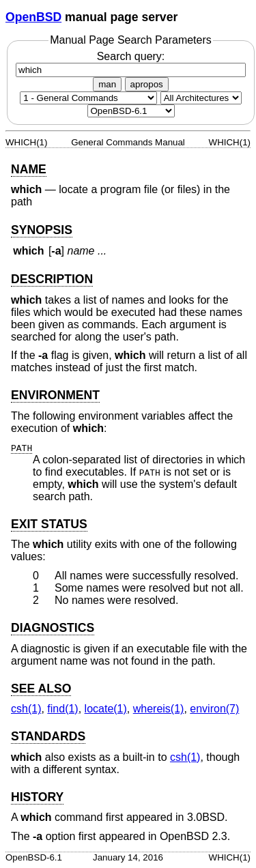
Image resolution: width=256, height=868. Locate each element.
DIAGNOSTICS (53, 628)
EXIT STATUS (49, 524)
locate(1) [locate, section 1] (106, 709)
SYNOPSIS (42, 230)
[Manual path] (131, 111)
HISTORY (37, 797)
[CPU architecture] (201, 98)
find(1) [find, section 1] (62, 709)
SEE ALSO (41, 689)
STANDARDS (48, 736)
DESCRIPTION (52, 279)
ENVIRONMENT (55, 395)
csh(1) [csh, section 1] (26, 709)
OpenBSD (33, 17)
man (107, 84)
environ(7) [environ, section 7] (214, 709)
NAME (29, 169)
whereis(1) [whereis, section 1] (159, 709)
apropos (147, 84)
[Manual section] (88, 98)
